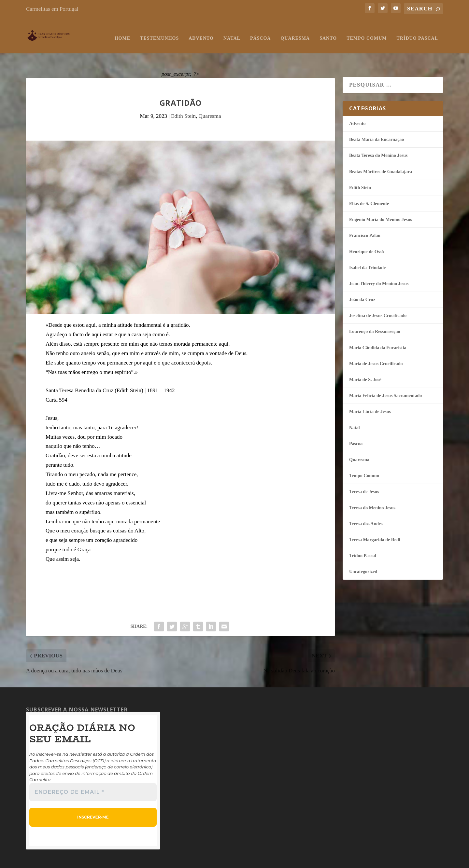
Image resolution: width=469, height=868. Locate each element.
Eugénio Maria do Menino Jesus (381, 203)
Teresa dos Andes (366, 507)
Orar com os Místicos (60, 860)
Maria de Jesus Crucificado (376, 347)
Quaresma (295, 32)
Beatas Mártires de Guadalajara (381, 155)
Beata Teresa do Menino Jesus (378, 138)
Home (122, 32)
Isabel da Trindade (367, 251)
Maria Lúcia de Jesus (370, 395)
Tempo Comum (367, 32)
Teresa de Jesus (364, 475)
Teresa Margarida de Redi (375, 523)
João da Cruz (362, 283)
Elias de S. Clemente (369, 187)
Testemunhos (159, 32)
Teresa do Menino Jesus (372, 491)
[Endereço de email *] (93, 775)
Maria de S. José (365, 363)
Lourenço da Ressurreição (375, 315)
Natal (232, 32)
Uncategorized (363, 555)
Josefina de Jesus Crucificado (378, 299)
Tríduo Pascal (417, 32)
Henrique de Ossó (367, 235)
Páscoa (261, 32)
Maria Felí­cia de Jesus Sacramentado (385, 379)
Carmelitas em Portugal (52, 9)
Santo (328, 32)
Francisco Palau (365, 219)
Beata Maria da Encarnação (377, 123)
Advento (201, 32)
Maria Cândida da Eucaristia (378, 331)
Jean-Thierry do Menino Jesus (379, 267)
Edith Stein (183, 99)
